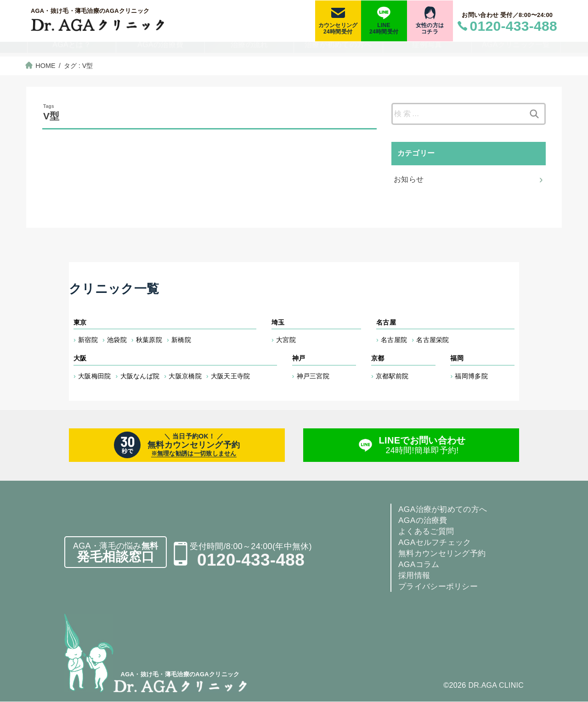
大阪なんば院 (140, 376)
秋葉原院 (149, 340)
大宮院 (286, 340)
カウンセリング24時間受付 (338, 28)
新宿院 (88, 340)
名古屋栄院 (433, 340)
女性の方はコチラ (430, 28)
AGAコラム (420, 565)
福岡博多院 (471, 376)
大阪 (80, 358)
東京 (80, 322)
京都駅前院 (392, 376)
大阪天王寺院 (231, 376)
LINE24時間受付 (384, 28)
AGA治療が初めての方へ (445, 510)
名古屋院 (394, 340)
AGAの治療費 (160, 50)
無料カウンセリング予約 (444, 554)
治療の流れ (249, 50)
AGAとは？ (72, 50)
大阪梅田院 (95, 376)
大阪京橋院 (185, 376)
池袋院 (117, 340)
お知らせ (409, 179)
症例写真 (427, 50)
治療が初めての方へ (338, 50)
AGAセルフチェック (437, 543)
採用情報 (415, 576)
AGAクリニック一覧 (516, 50)
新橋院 (181, 340)
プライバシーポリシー (440, 587)
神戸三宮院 (313, 376)
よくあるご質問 (428, 532)
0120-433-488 (251, 560)
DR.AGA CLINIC (495, 685)
